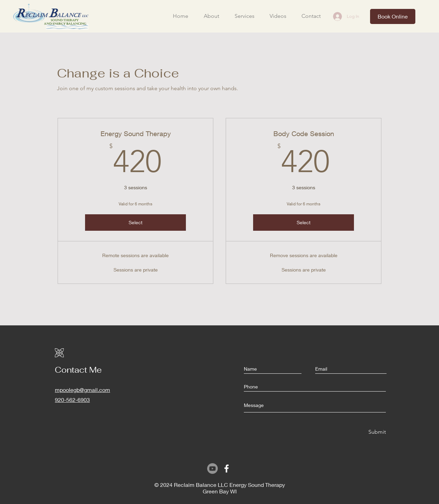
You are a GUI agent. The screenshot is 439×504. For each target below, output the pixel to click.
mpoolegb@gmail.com (82, 390)
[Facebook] (227, 469)
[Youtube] (212, 469)
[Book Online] (393, 16)
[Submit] (377, 432)
